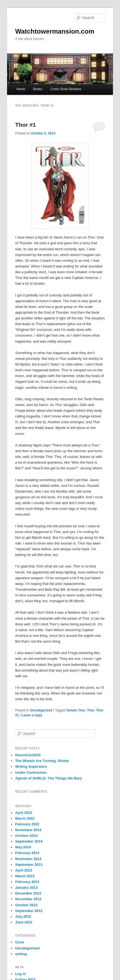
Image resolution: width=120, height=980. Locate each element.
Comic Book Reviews (66, 89)
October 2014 (26, 836)
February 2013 (27, 882)
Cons (20, 942)
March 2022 (25, 818)
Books (38, 89)
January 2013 (26, 888)
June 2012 (24, 922)
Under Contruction (31, 772)
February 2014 (27, 853)
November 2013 (28, 859)
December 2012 (28, 893)
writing (21, 954)
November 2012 (28, 899)
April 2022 (24, 813)
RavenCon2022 (28, 755)
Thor (91, 710)
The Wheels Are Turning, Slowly (42, 761)
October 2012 (26, 905)
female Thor (76, 710)
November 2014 (28, 830)
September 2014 (29, 841)
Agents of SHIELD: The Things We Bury (49, 778)
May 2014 (23, 847)
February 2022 (27, 824)
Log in (20, 974)
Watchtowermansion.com (55, 31)
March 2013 (25, 876)
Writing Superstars (31, 766)
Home (21, 89)
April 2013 (24, 870)
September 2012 (29, 911)
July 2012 (23, 916)
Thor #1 (25, 125)
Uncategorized (41, 710)
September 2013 (29, 865)
